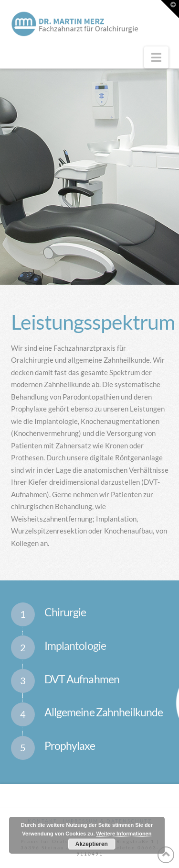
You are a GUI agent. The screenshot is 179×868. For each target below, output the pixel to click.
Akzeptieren (92, 844)
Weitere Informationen (124, 834)
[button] (156, 57)
